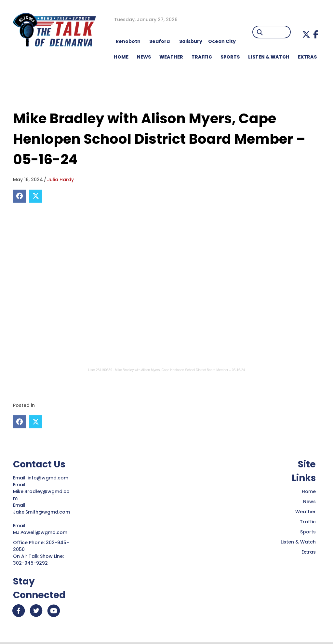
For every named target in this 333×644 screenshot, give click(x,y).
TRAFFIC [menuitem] (202, 57)
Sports (308, 531)
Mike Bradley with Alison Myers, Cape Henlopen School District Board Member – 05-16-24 (180, 370)
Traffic (308, 521)
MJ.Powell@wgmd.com (41, 532)
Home (309, 491)
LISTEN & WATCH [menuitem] (269, 57)
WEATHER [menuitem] (171, 57)
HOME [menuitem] (121, 57)
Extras (309, 552)
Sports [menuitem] (230, 57)
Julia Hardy (60, 180)
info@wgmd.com (49, 477)
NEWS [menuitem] (144, 57)
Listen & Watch (298, 542)
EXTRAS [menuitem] (307, 57)
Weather (306, 511)
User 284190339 (100, 370)
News (309, 501)
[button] (306, 34)
